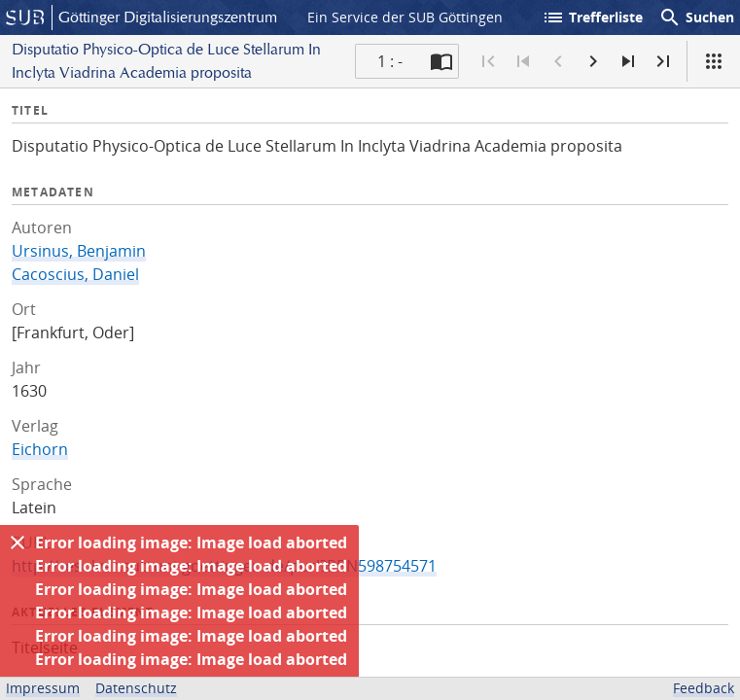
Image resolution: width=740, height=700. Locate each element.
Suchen (696, 17)
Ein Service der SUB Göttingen (405, 17)
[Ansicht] (714, 61)
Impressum (43, 688)
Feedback (704, 688)
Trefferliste (592, 17)
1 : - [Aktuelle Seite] (390, 61)
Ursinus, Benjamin (79, 251)
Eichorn (40, 449)
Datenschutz (136, 688)
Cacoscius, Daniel (75, 274)
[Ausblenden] (18, 542)
